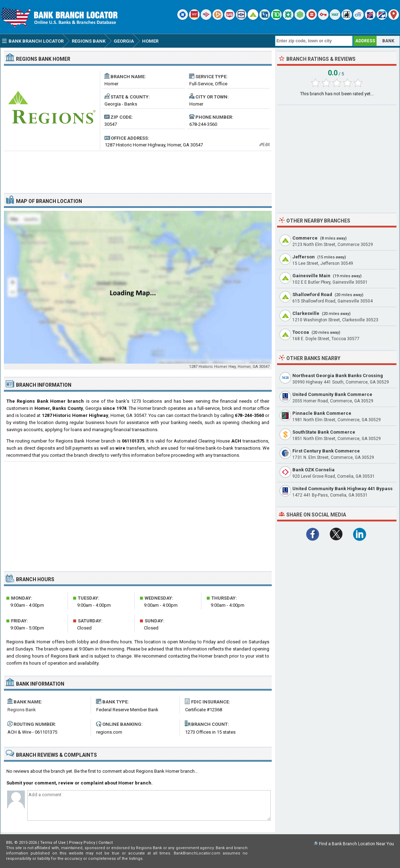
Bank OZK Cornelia (313, 470)
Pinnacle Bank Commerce (322, 413)
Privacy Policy (82, 843)
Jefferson (304, 257)
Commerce (305, 238)
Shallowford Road (312, 294)
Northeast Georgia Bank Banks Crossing (338, 376)
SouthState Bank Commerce (324, 432)
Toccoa (301, 332)
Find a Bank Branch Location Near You (356, 844)
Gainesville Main (311, 276)
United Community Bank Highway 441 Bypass (342, 489)
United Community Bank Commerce (332, 394)
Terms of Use (53, 843)
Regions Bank (22, 710)
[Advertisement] (138, 169)
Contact (106, 843)
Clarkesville (306, 313)
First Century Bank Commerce (326, 451)
